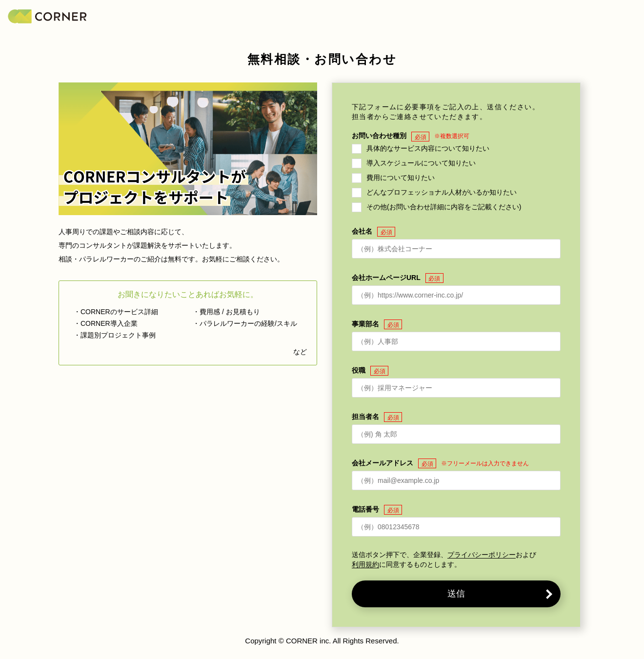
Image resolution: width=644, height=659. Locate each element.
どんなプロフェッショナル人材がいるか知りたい (442, 192)
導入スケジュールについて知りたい (421, 162)
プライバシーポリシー (482, 555)
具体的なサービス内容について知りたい (428, 148)
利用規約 (365, 565)
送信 (456, 594)
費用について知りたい (401, 177)
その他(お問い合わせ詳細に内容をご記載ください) (444, 206)
